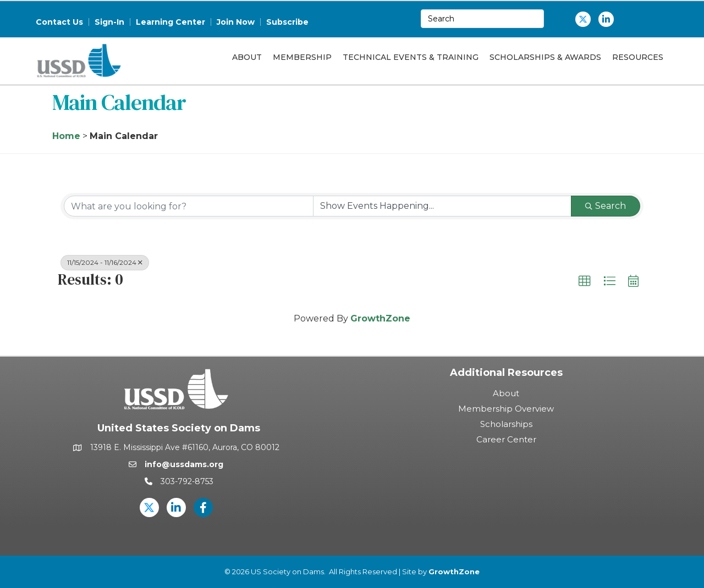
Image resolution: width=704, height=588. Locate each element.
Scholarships (506, 424)
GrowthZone (380, 318)
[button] (585, 281)
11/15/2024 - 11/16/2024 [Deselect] (105, 262)
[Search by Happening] (442, 206)
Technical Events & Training (411, 57)
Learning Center (170, 22)
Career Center (506, 439)
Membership (302, 57)
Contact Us (59, 22)
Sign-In (109, 22)
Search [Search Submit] (606, 206)
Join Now (236, 22)
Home (66, 136)
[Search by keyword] (189, 206)
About (247, 57)
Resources (638, 57)
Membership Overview (506, 409)
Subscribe (287, 22)
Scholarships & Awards (545, 57)
